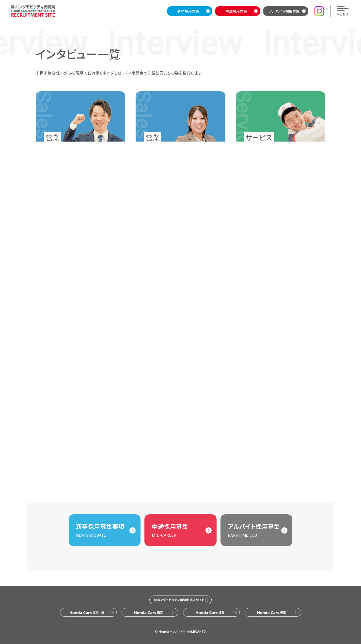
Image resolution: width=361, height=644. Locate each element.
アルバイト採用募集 (284, 11)
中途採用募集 (236, 11)
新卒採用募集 (188, 11)
